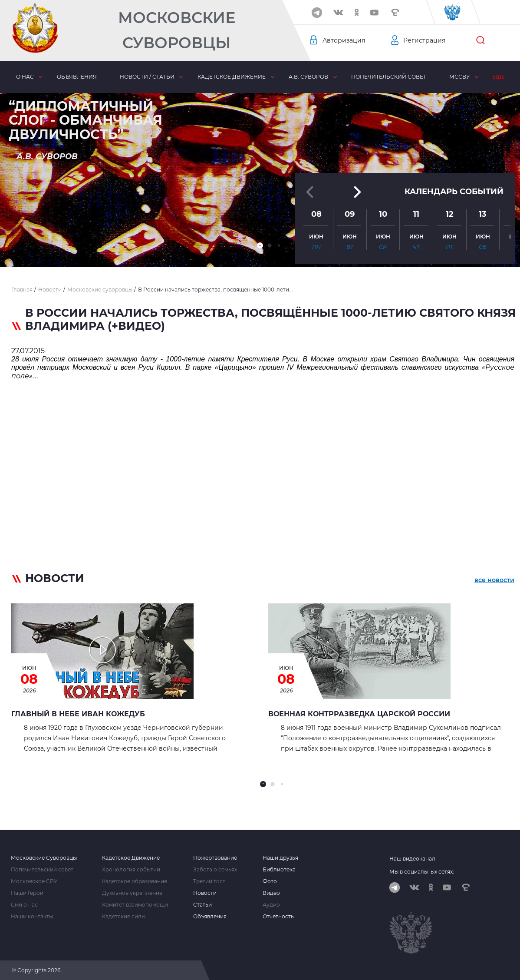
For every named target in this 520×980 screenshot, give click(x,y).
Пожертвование (215, 858)
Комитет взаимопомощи (135, 905)
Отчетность (278, 917)
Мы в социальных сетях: (422, 872)
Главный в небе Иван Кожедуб (78, 714)
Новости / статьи (147, 77)
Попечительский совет (389, 77)
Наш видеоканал (412, 859)
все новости (494, 580)
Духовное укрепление (132, 893)
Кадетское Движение (131, 858)
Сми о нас (24, 905)
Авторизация (344, 40)
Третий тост (209, 881)
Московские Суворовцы (177, 30)
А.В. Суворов (308, 77)
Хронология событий (131, 870)
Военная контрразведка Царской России (359, 714)
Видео (271, 893)
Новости (205, 893)
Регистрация (424, 40)
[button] (260, 245)
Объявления (77, 77)
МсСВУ (459, 77)
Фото (270, 881)
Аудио (271, 905)
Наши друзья (280, 858)
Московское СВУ (34, 881)
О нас (25, 77)
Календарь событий (454, 191)
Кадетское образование (135, 881)
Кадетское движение (232, 77)
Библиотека (279, 870)
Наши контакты (32, 917)
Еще (499, 77)
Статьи (202, 905)
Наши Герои (27, 893)
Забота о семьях (215, 870)
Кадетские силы (124, 917)
